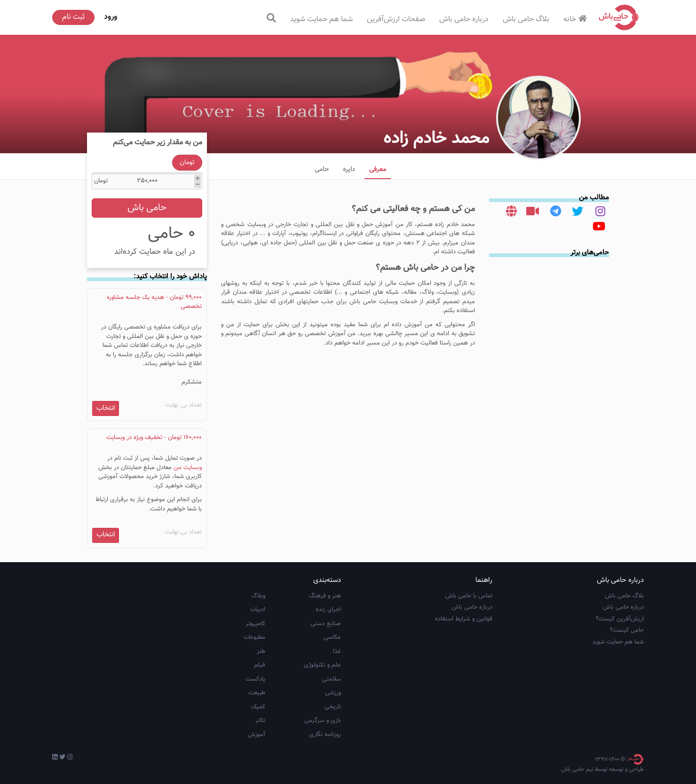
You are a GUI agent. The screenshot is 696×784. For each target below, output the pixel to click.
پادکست (255, 679)
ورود (111, 17)
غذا (337, 651)
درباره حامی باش (464, 20)
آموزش (257, 735)
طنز (261, 651)
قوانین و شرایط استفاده (464, 619)
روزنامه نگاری (325, 735)
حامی (322, 170)
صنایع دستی (326, 624)
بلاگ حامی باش (526, 20)
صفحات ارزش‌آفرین (396, 20)
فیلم (260, 665)
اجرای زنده (328, 610)
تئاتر (260, 721)
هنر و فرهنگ (325, 596)
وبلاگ (258, 596)
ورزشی (333, 693)
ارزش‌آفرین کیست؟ (620, 619)
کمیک (258, 707)
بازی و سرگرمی (323, 721)
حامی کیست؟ (627, 630)
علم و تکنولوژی (322, 665)
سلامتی (332, 679)
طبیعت (257, 693)
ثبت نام (73, 17)
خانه (576, 20)
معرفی (378, 170)
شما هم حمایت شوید (321, 20)
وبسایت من (188, 468)
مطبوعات (254, 637)
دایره (349, 170)
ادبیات (258, 610)
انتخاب (106, 408)
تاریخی (333, 707)
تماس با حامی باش (469, 596)
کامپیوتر (255, 624)
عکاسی (332, 637)
